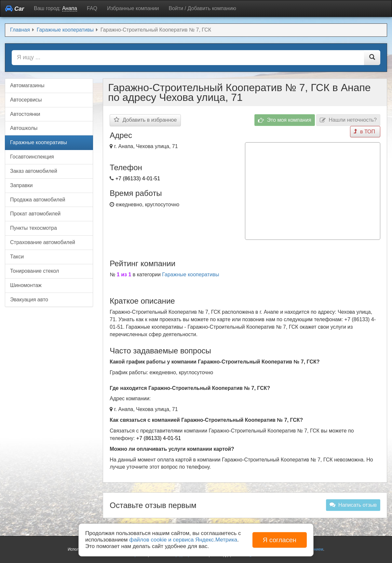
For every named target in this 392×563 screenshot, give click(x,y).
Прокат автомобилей (35, 214)
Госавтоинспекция (32, 157)
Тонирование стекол (34, 271)
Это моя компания (285, 120)
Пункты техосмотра (34, 228)
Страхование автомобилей (43, 242)
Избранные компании (133, 8)
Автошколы (24, 128)
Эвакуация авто (29, 300)
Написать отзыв (353, 505)
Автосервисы (26, 100)
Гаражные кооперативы (190, 275)
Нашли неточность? (348, 120)
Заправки (21, 185)
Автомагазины (27, 85)
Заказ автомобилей (34, 171)
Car (15, 9)
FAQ (92, 8)
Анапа (70, 8)
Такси (17, 257)
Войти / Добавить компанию (202, 8)
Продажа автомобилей (38, 200)
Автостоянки (25, 114)
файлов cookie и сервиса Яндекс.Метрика (183, 540)
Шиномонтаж (26, 285)
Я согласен (280, 540)
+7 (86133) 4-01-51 (138, 179)
